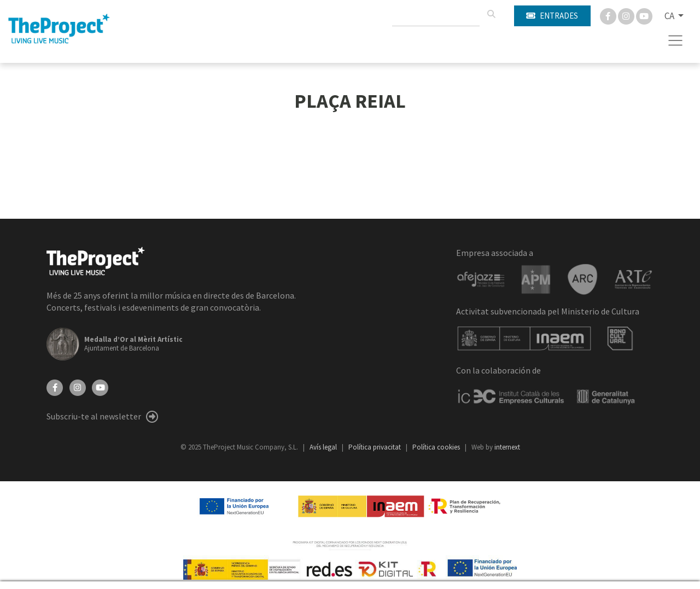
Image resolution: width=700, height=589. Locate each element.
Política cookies (437, 447)
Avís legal (324, 447)
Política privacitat (375, 447)
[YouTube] (100, 387)
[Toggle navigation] (676, 40)
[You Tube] (644, 15)
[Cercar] (491, 14)
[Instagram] (627, 15)
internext (507, 447)
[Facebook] (609, 15)
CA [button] (670, 16)
